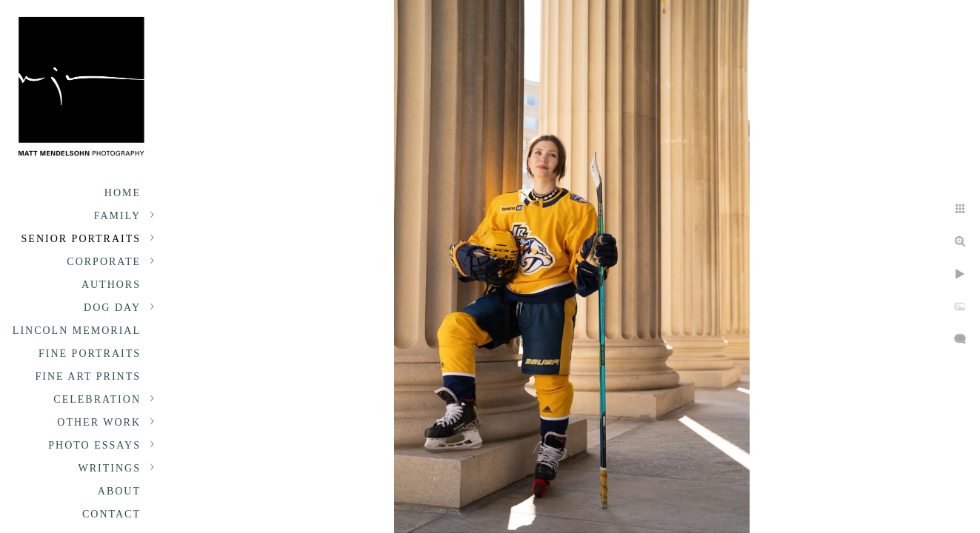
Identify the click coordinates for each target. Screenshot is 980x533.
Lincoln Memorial (77, 331)
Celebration (97, 399)
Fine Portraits (90, 353)
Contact (111, 514)
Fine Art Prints (88, 376)
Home (123, 193)
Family (117, 216)
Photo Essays (94, 445)
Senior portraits (81, 239)
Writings (110, 468)
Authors (111, 285)
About (119, 491)
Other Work (99, 422)
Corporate (104, 262)
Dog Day (112, 308)
